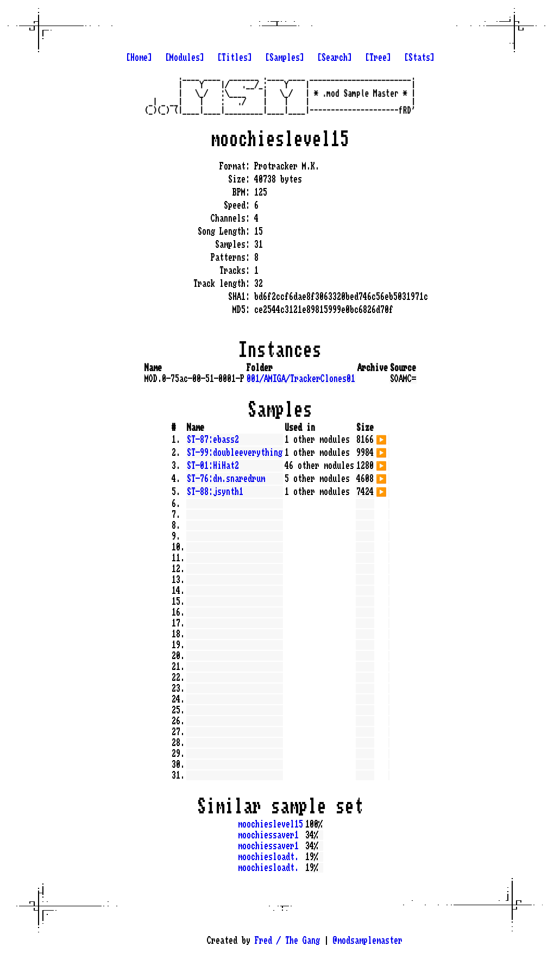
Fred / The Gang (287, 941)
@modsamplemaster (368, 941)
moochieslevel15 (270, 824)
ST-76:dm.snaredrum (226, 479)
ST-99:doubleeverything (235, 453)
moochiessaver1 (268, 835)
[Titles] (235, 58)
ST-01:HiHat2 (213, 466)
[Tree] (378, 58)
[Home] (139, 58)
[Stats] (419, 58)
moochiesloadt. (268, 857)
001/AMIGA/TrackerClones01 (301, 379)
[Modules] (185, 58)
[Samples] (285, 58)
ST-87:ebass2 (213, 440)
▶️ (381, 438)
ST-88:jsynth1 (215, 492)
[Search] (335, 58)
